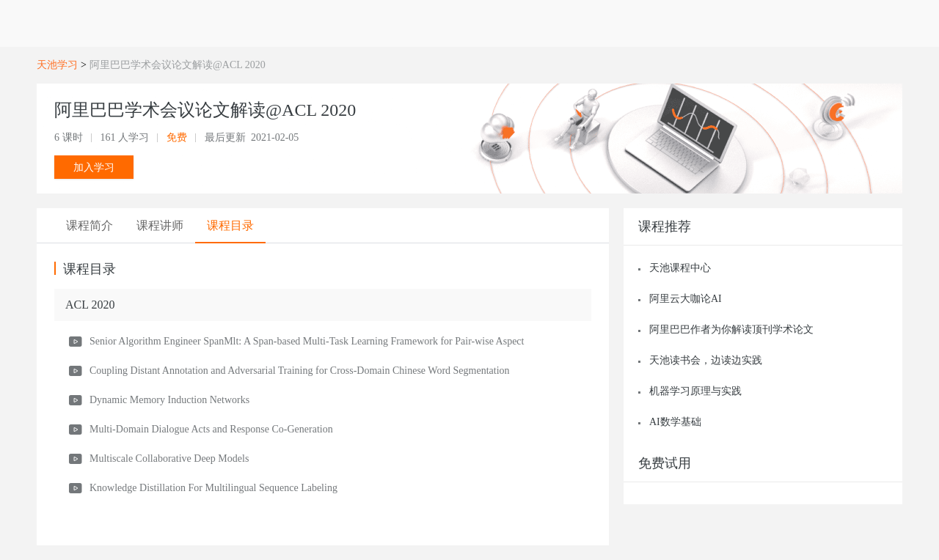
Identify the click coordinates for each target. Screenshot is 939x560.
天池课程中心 (680, 268)
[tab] (89, 226)
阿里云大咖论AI (686, 299)
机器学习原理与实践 (695, 391)
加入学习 (94, 167)
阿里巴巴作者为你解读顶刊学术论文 (731, 329)
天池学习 (57, 65)
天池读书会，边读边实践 (706, 360)
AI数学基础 (675, 422)
